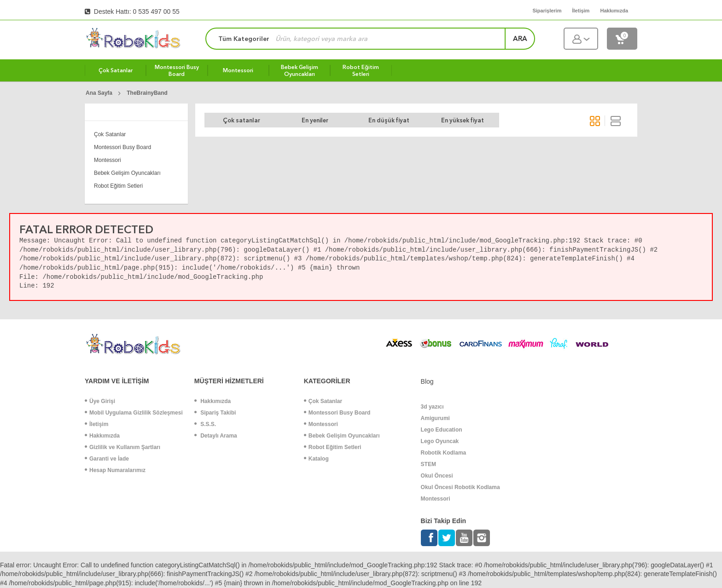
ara (520, 39)
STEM (428, 464)
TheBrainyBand (147, 93)
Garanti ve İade (107, 459)
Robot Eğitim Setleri (118, 186)
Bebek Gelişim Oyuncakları (127, 173)
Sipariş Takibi (215, 413)
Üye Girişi (100, 401)
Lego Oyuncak (440, 441)
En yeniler (315, 120)
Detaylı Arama (216, 436)
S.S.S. (205, 424)
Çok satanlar (242, 120)
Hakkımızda (102, 436)
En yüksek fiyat (463, 120)
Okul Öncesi (437, 476)
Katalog (316, 459)
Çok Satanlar (110, 134)
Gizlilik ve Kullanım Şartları (122, 447)
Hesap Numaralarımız (115, 470)
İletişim (96, 424)
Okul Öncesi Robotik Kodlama (460, 487)
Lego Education (442, 430)
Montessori (108, 160)
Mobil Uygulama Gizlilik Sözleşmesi (134, 413)
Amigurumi (435, 418)
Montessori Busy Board (122, 147)
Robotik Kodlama (444, 453)
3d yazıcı (432, 407)
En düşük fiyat (389, 120)
